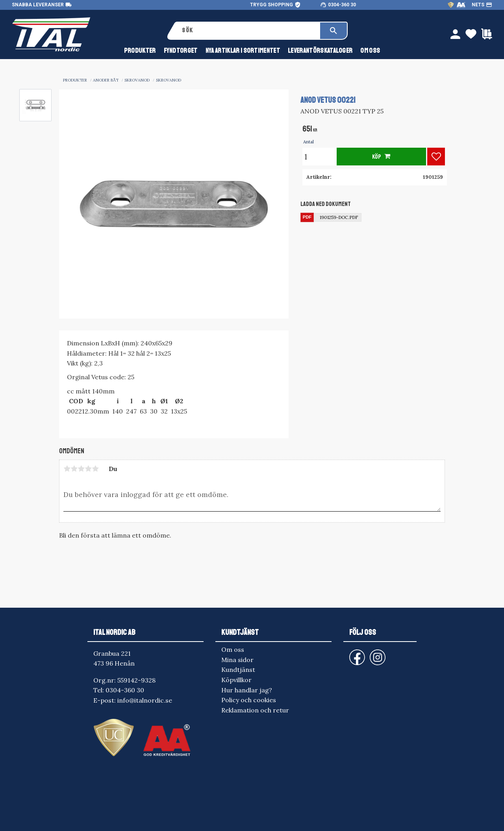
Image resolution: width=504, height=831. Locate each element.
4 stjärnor (88, 469)
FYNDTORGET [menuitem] (181, 51)
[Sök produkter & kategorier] (248, 31)
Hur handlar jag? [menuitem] (247, 690)
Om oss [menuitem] (370, 51)
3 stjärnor (81, 469)
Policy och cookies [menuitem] (249, 700)
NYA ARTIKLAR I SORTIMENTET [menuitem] (243, 51)
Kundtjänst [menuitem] (238, 670)
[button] (436, 157)
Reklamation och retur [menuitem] (255, 710)
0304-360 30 (342, 5)
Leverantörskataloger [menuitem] (320, 51)
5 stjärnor (95, 469)
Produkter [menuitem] (140, 51)
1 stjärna (67, 469)
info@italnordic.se (145, 700)
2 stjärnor (74, 469)
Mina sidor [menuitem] (237, 660)
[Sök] (334, 31)
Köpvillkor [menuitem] (236, 680)
